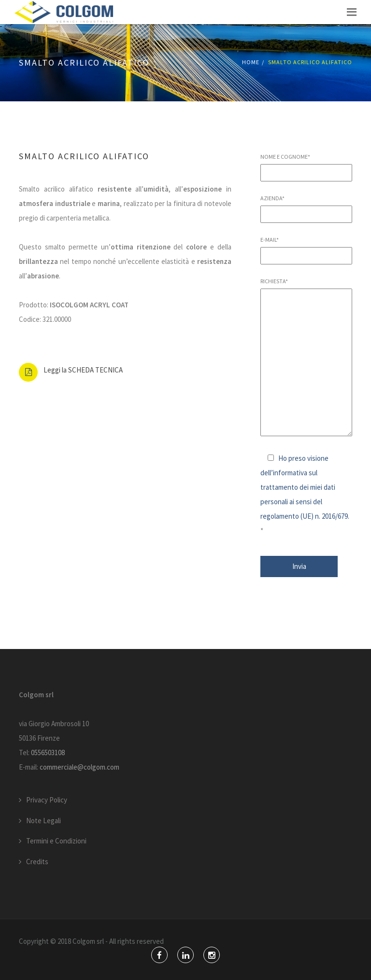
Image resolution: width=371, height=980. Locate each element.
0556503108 (48, 752)
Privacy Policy (47, 800)
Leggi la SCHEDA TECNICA (83, 370)
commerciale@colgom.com (79, 767)
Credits (37, 862)
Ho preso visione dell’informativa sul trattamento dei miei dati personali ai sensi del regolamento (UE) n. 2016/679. (305, 487)
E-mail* (306, 248)
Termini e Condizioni (56, 841)
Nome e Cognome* (306, 165)
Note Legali (43, 821)
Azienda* (306, 206)
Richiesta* (306, 358)
